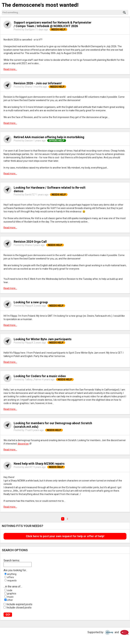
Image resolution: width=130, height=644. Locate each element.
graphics (12, 594)
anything (12, 574)
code (10, 590)
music (10, 597)
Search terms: (12, 560)
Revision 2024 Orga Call (30, 242)
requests (12, 580)
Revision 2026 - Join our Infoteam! (38, 83)
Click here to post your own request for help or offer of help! (65, 536)
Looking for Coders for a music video (40, 376)
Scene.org (109, 632)
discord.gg (23, 444)
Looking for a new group (31, 302)
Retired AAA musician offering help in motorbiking (49, 137)
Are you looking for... (15, 570)
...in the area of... (13, 587)
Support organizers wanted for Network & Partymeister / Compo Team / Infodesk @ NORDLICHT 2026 (53, 24)
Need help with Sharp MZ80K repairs (39, 464)
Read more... (10, 69)
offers (10, 577)
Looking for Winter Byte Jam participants (43, 339)
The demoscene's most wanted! (40, 5)
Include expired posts (19, 604)
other (10, 600)
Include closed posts (19, 608)
